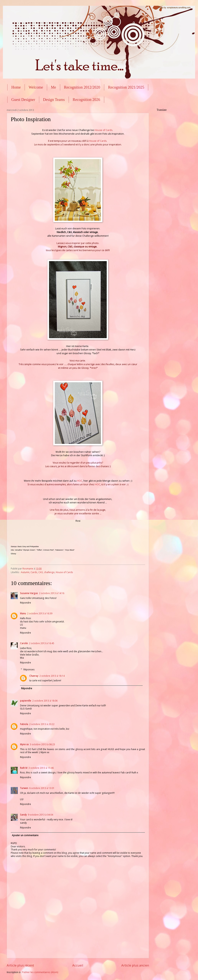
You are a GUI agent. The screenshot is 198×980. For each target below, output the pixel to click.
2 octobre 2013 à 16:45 (42, 643)
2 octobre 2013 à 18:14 (52, 676)
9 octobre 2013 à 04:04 (40, 815)
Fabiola (24, 724)
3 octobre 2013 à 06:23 (42, 744)
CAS (41, 572)
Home (16, 87)
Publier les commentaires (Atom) (40, 972)
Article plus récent (20, 965)
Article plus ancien (135, 965)
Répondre (25, 603)
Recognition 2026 (86, 100)
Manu (23, 613)
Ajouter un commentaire (25, 835)
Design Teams (54, 100)
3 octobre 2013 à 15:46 (41, 768)
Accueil (78, 965)
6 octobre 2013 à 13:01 (42, 788)
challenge (49, 572)
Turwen (24, 788)
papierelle (26, 701)
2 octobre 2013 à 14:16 (52, 593)
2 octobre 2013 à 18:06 (45, 701)
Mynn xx (24, 744)
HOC (80, 481)
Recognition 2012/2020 (82, 87)
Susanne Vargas (29, 593)
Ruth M (24, 768)
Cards (34, 572)
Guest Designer (23, 100)
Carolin (24, 643)
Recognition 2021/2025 (126, 87)
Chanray (34, 676)
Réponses (29, 669)
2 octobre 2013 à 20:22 (42, 724)
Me (54, 87)
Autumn (25, 572)
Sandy (23, 815)
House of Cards (104, 130)
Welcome (36, 87)
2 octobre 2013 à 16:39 (40, 613)
